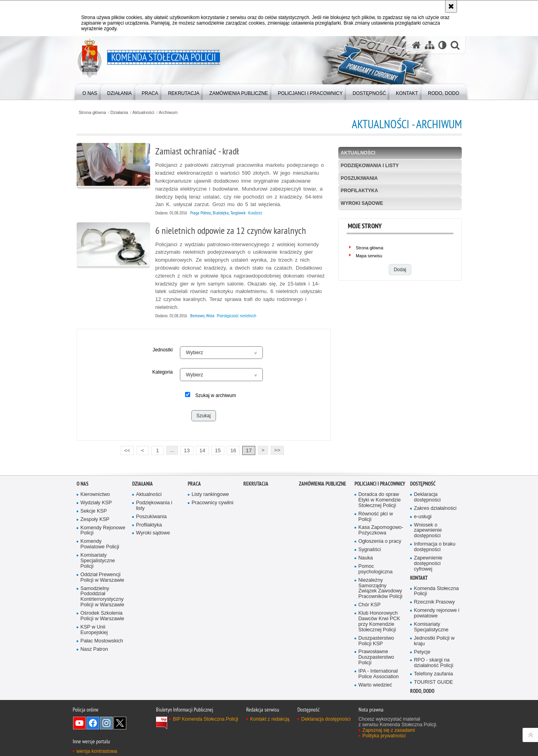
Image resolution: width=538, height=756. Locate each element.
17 (249, 450)
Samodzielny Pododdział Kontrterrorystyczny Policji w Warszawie (102, 597)
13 (187, 450)
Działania (119, 113)
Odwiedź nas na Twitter (120, 723)
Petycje (422, 652)
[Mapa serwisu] (430, 45)
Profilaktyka (359, 191)
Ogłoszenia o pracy (380, 541)
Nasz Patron (94, 649)
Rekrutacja (256, 484)
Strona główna (92, 113)
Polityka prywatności (384, 736)
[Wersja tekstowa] (443, 45)
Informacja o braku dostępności (435, 547)
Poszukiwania (359, 178)
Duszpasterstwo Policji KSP (376, 641)
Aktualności (144, 113)
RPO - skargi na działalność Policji (434, 663)
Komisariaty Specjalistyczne (431, 627)
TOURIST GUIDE (434, 682)
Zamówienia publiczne (323, 484)
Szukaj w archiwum (216, 395)
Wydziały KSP (96, 503)
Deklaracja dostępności (427, 497)
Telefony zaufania (434, 674)
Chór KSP (370, 605)
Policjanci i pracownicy (380, 484)
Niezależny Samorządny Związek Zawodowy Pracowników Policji (381, 589)
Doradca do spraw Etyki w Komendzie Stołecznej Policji (380, 500)
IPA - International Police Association (379, 674)
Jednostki (163, 350)
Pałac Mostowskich (102, 641)
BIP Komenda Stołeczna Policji (206, 719)
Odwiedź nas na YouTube (79, 723)
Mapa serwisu (369, 256)
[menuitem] (90, 92)
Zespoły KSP (95, 520)
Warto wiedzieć (375, 685)
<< (125, 450)
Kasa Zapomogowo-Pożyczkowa (381, 530)
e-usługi (423, 517)
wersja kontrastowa (97, 751)
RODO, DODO (422, 691)
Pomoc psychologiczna (376, 569)
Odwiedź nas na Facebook (93, 723)
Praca (194, 484)
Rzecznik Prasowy (435, 602)
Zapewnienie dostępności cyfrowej (428, 564)
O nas (83, 484)
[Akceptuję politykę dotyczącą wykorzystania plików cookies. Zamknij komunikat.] (451, 6)
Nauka (366, 558)
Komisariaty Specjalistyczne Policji (98, 561)
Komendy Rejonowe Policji (103, 531)
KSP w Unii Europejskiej (94, 630)
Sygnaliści (370, 550)
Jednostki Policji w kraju (434, 641)
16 (233, 450)
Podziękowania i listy (370, 166)
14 (202, 450)
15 (218, 450)
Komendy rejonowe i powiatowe (437, 613)
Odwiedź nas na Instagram (106, 723)
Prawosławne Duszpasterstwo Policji (376, 657)
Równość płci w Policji (376, 517)
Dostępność (423, 484)
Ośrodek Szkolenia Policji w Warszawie (102, 616)
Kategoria (162, 372)
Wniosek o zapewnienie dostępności (428, 531)
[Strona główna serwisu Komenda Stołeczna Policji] (417, 45)
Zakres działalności (435, 508)
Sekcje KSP (94, 511)
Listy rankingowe (210, 495)
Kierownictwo (95, 495)
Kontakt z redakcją (270, 719)
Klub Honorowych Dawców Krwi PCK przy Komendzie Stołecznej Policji (379, 622)
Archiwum (168, 113)
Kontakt (419, 578)
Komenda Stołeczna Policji (437, 591)
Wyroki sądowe (362, 203)
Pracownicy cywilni (213, 503)
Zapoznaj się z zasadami (389, 730)
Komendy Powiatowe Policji (100, 544)
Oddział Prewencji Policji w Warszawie (102, 578)
